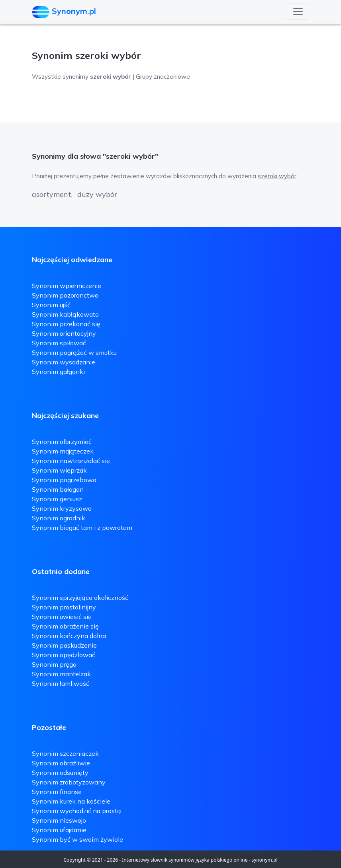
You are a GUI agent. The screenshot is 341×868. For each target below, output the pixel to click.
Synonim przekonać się (66, 324)
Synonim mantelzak (61, 674)
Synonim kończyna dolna (69, 636)
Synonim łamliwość (61, 683)
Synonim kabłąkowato (65, 314)
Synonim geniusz (57, 499)
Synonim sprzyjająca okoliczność (80, 597)
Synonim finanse (57, 792)
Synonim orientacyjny (64, 333)
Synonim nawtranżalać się (71, 461)
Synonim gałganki (58, 372)
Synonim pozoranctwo (65, 295)
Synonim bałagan (58, 489)
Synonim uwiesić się (62, 617)
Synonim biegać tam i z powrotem (82, 527)
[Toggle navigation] (298, 12)
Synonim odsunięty (60, 773)
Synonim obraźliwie (61, 763)
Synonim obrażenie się (65, 626)
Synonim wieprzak (59, 470)
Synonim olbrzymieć (62, 442)
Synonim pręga (54, 664)
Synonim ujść (51, 305)
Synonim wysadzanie (64, 362)
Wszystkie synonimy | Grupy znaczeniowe (111, 77)
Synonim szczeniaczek (65, 753)
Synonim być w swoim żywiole (77, 839)
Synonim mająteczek (63, 451)
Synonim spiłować (59, 343)
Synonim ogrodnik (59, 518)
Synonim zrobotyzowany (69, 782)
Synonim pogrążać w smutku (74, 352)
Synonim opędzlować (64, 655)
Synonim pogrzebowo (64, 480)
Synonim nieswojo (59, 820)
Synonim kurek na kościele (71, 801)
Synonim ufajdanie (59, 830)
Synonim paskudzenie (64, 645)
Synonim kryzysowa (62, 508)
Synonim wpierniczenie (67, 286)
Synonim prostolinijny (64, 607)
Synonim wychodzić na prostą (76, 811)
